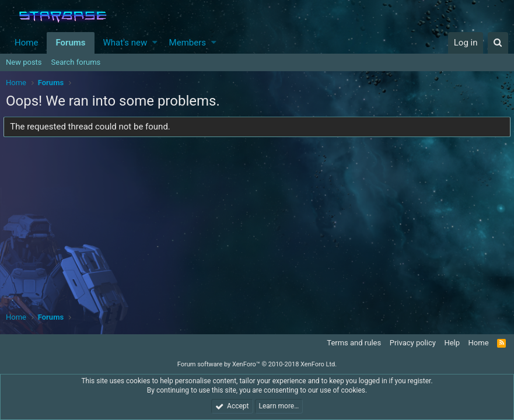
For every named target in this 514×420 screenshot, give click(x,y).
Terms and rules (354, 343)
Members (188, 43)
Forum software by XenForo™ (257, 364)
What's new (125, 43)
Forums (70, 43)
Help (452, 343)
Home (26, 43)
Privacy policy (413, 343)
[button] (155, 43)
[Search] (498, 43)
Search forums (76, 62)
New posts (24, 62)
